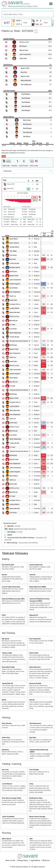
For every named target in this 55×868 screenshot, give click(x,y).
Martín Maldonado (15, 333)
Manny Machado (26, 80)
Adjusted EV (34, 615)
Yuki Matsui (27, 136)
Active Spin (6, 737)
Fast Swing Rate (35, 639)
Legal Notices (35, 860)
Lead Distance (7, 784)
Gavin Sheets (14, 239)
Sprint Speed (6, 839)
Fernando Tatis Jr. (15, 304)
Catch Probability (8, 816)
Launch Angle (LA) (36, 565)
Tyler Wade (13, 251)
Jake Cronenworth (25, 54)
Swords (32, 700)
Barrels (4, 575)
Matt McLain (14, 321)
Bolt (31, 839)
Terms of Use (10, 860)
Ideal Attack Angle (8, 667)
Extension (5, 750)
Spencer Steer (24, 50)
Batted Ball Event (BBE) (38, 587)
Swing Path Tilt (8, 683)
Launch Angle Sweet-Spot (11, 587)
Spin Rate (33, 737)
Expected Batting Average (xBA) (13, 599)
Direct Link (6, 166)
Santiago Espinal (15, 267)
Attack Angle (34, 653)
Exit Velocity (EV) (8, 565)
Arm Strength (34, 770)
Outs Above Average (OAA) (12, 798)
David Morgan (26, 94)
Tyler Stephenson (26, 85)
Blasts (4, 700)
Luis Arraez (13, 255)
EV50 (4, 615)
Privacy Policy (23, 860)
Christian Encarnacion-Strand (19, 341)
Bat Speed (6, 639)
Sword (10, 535)
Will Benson (23, 46)
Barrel (11, 529)
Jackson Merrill (14, 247)
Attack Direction (35, 667)
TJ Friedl (12, 325)
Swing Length (7, 653)
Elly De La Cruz (24, 42)
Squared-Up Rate (35, 683)
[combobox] (28, 14)
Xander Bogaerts (15, 284)
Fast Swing (11, 532)
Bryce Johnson (14, 243)
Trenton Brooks (14, 263)
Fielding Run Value (36, 798)
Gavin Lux (13, 296)
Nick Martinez (27, 124)
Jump (31, 784)
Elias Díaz (24, 72)
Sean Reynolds (26, 106)
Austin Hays (23, 58)
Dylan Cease (27, 120)
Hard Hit (10, 526)
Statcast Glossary (15, 553)
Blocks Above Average (37, 816)
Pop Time (5, 770)
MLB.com (46, 860)
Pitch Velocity (7, 723)
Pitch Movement (35, 723)
